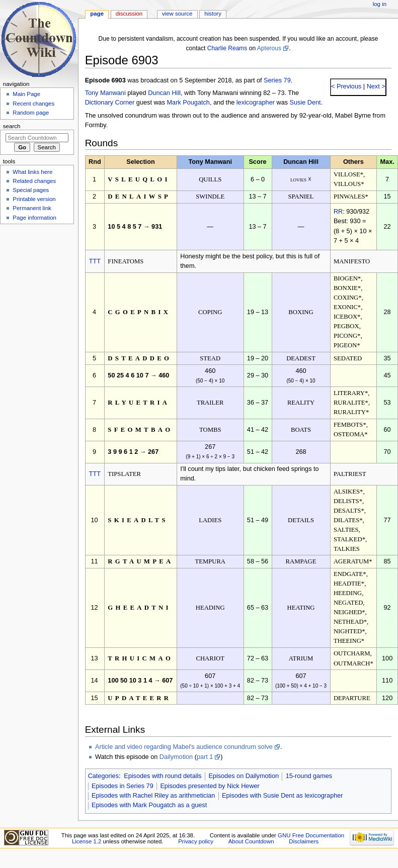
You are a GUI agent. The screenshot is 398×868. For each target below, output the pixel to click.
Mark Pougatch (188, 103)
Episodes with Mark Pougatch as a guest (149, 805)
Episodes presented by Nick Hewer (210, 786)
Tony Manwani (105, 93)
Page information (34, 218)
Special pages (31, 190)
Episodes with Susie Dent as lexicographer (283, 796)
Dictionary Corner (110, 103)
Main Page (26, 94)
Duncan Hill (164, 93)
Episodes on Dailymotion (244, 776)
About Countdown (251, 841)
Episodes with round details (163, 776)
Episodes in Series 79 (123, 786)
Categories (103, 776)
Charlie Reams (227, 48)
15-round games (309, 776)
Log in (380, 4)
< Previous (346, 86)
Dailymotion (176, 757)
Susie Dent (305, 103)
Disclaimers (304, 841)
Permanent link (32, 208)
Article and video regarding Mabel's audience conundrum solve (184, 747)
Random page (31, 113)
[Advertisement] (37, 303)
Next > (375, 86)
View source (177, 14)
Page (97, 14)
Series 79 (277, 80)
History (213, 14)
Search (12, 126)
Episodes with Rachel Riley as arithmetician (153, 796)
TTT (95, 261)
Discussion (129, 14)
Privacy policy (196, 841)
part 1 (205, 757)
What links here (32, 172)
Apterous (269, 48)
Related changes (34, 181)
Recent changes (33, 104)
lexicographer (256, 103)
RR (338, 212)
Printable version (34, 199)
